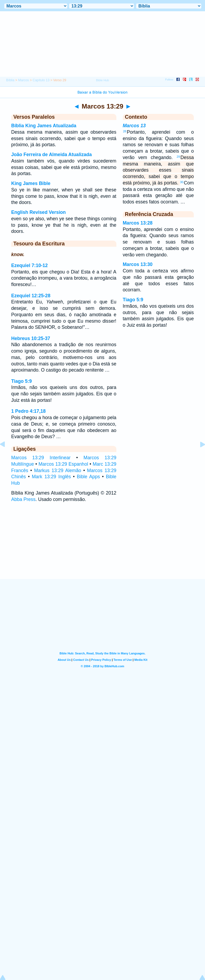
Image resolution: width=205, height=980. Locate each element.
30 (182, 182)
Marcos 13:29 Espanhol (63, 464)
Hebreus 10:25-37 (31, 338)
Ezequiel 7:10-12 (29, 265)
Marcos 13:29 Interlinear (41, 458)
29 (178, 157)
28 (125, 131)
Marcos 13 (134, 126)
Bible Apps (88, 477)
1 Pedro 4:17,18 (28, 411)
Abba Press (23, 499)
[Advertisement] (102, 546)
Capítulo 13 (41, 80)
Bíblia (10, 80)
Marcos (23, 80)
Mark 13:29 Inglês (51, 477)
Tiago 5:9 (21, 381)
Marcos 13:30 (138, 264)
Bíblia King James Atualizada (44, 126)
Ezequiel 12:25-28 (31, 296)
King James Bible (31, 183)
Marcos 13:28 (138, 223)
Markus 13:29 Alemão (58, 470)
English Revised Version (38, 212)
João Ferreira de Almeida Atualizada (52, 155)
